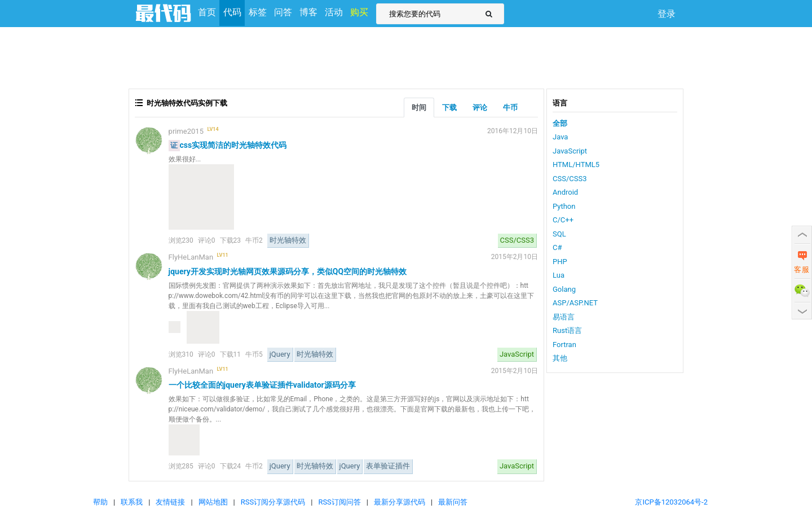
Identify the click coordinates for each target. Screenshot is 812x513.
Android (565, 192)
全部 (560, 123)
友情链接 (170, 502)
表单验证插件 (388, 466)
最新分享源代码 (400, 502)
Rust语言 (567, 330)
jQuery (280, 354)
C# (557, 247)
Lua (559, 275)
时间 (419, 108)
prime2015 (186, 131)
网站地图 (213, 502)
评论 (480, 108)
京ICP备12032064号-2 (671, 502)
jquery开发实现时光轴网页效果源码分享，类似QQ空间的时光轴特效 (288, 271)
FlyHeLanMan (191, 257)
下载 (449, 108)
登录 (667, 14)
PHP (560, 262)
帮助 (100, 502)
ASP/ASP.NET (575, 303)
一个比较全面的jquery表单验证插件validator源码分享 (262, 385)
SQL (559, 234)
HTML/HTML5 (576, 165)
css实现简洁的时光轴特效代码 (233, 145)
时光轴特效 (288, 240)
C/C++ (563, 220)
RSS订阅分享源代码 (273, 502)
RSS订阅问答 (339, 502)
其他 (560, 358)
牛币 (510, 108)
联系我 (132, 502)
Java (560, 137)
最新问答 (453, 502)
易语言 (564, 317)
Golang (564, 289)
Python (564, 206)
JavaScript (517, 354)
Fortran (564, 345)
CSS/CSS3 (517, 240)
